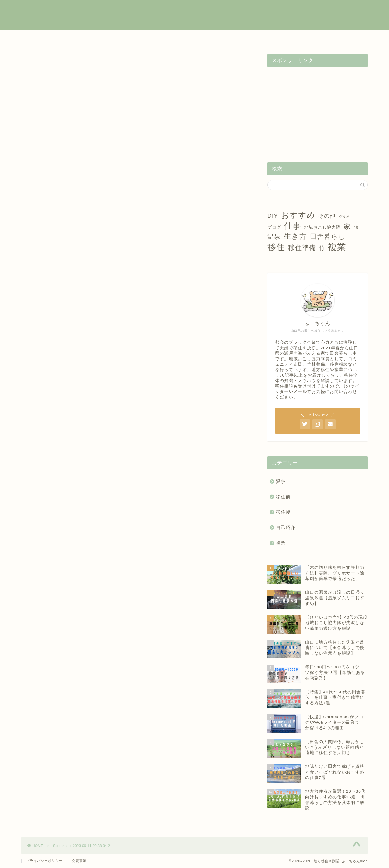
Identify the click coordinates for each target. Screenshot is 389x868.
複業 (96, 38)
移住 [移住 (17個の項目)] (276, 247)
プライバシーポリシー (44, 861)
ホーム (46, 38)
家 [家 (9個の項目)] (347, 226)
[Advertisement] (318, 109)
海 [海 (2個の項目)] (357, 227)
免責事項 (79, 861)
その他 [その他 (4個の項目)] (327, 216)
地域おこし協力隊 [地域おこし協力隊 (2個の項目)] (322, 227)
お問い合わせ (343, 38)
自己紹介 (293, 38)
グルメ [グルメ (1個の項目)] (344, 217)
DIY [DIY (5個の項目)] (273, 216)
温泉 (244, 38)
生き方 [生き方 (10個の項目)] (295, 236)
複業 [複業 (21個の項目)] (337, 247)
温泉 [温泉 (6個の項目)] (274, 236)
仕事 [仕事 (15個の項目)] (293, 226)
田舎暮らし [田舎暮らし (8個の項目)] (328, 236)
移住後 (194, 38)
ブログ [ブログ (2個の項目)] (274, 227)
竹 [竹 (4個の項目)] (322, 248)
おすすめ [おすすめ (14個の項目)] (298, 215)
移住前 (145, 38)
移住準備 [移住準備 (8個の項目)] (302, 248)
